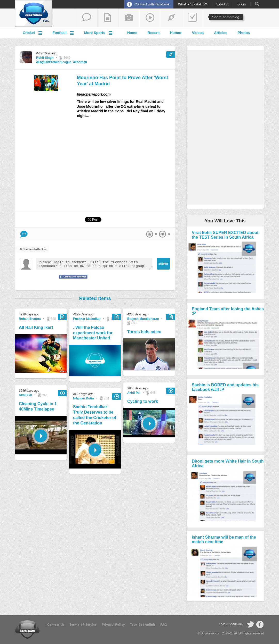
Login (242, 4)
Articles (221, 33)
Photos (244, 33)
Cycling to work (143, 401)
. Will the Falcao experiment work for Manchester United (93, 333)
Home (132, 33)
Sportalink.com (211, 633)
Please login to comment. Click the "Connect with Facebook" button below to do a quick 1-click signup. (94, 264)
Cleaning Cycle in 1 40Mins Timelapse (38, 406)
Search (257, 4)
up (150, 234)
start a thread (87, 18)
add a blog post (108, 18)
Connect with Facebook (152, 4)
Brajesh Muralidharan (143, 319)
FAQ (164, 625)
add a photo (129, 18)
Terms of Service (83, 625)
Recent (154, 33)
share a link (171, 18)
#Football (80, 62)
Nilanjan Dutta (83, 398)
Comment (24, 234)
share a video (150, 18)
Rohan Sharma (30, 319)
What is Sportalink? (193, 4)
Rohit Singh (45, 58)
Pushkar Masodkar (87, 319)
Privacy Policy (113, 625)
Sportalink (34, 14)
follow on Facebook (260, 624)
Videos (198, 33)
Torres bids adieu (144, 332)
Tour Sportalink (143, 625)
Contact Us (56, 625)
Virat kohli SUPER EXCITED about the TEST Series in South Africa (225, 235)
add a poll (193, 18)
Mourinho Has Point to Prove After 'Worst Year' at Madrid (122, 81)
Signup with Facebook (72, 280)
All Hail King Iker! (36, 327)
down (162, 234)
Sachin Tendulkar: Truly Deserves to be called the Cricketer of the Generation (95, 415)
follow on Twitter (250, 624)
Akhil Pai (25, 395)
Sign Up (222, 4)
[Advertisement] (95, 167)
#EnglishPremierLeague (54, 62)
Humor (176, 33)
